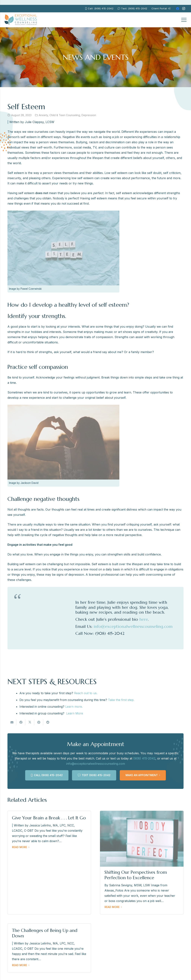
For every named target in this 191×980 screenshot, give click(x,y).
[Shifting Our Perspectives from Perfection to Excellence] (142, 863)
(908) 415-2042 (144, 758)
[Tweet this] (30, 722)
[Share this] (21, 722)
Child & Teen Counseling (65, 115)
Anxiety (43, 115)
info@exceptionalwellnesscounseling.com (96, 764)
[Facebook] (178, 9)
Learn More (75, 713)
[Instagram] (184, 9)
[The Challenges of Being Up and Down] (49, 948)
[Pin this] (39, 722)
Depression (89, 115)
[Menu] (184, 20)
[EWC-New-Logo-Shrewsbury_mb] (21, 20)
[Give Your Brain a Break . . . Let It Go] (49, 863)
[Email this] (12, 722)
